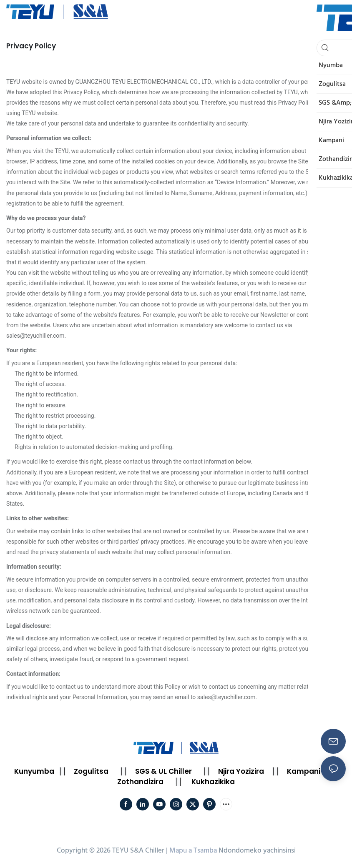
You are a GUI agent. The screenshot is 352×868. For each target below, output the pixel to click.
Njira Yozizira (241, 771)
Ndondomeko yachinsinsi (257, 851)
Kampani (304, 771)
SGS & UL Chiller (163, 771)
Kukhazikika (213, 782)
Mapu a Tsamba (193, 851)
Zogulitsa (91, 771)
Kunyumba (34, 771)
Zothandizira (140, 782)
